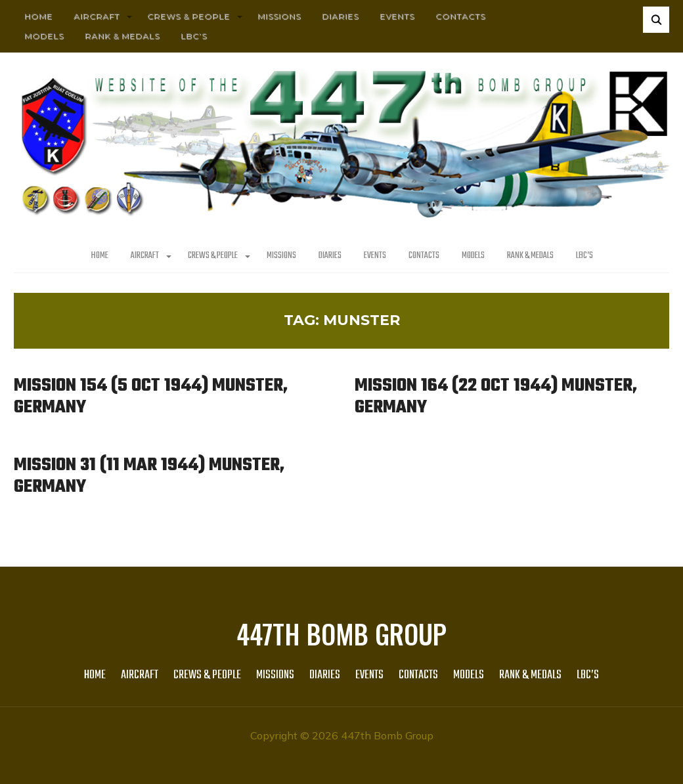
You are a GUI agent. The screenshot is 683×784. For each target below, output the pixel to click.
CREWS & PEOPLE (188, 16)
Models (44, 36)
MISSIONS (279, 16)
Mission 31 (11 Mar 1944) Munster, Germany (149, 476)
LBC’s (194, 36)
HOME (38, 16)
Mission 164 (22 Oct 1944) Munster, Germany (496, 397)
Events (397, 16)
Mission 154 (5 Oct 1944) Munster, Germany (151, 397)
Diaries (340, 16)
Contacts (460, 16)
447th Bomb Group (341, 634)
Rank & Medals (122, 36)
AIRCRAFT (97, 16)
